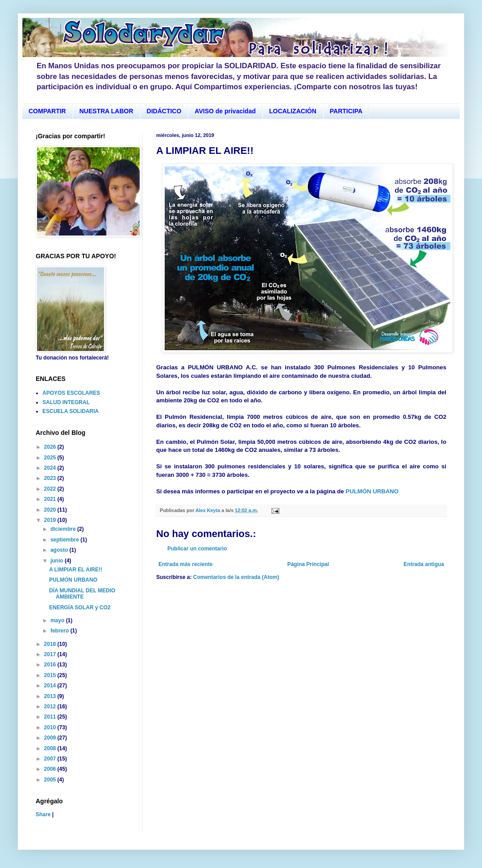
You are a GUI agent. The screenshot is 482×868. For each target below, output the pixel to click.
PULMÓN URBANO (372, 491)
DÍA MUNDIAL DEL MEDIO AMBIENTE (82, 594)
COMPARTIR (47, 111)
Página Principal (308, 564)
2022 (51, 489)
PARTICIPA (346, 111)
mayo (58, 620)
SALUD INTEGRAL (66, 402)
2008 (51, 748)
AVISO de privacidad (225, 111)
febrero (60, 631)
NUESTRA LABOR (106, 111)
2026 (51, 447)
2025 (51, 458)
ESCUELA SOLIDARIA (71, 411)
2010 (51, 727)
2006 (51, 769)
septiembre (65, 540)
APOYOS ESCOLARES (71, 393)
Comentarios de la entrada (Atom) (236, 577)
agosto (60, 550)
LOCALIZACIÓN (293, 111)
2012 (51, 707)
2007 (51, 759)
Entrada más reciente (185, 564)
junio (58, 561)
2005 (51, 780)
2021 (51, 499)
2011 (51, 717)
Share (43, 814)
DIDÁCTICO (164, 111)
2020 (51, 510)
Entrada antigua (424, 564)
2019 (51, 520)
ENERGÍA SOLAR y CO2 (80, 608)
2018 (51, 644)
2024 (51, 468)
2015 (51, 675)
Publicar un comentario (197, 549)
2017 (51, 654)
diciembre (64, 529)
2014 (51, 686)
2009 (51, 738)
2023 (51, 478)
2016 (51, 665)
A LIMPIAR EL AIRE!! (76, 570)
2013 (51, 696)
